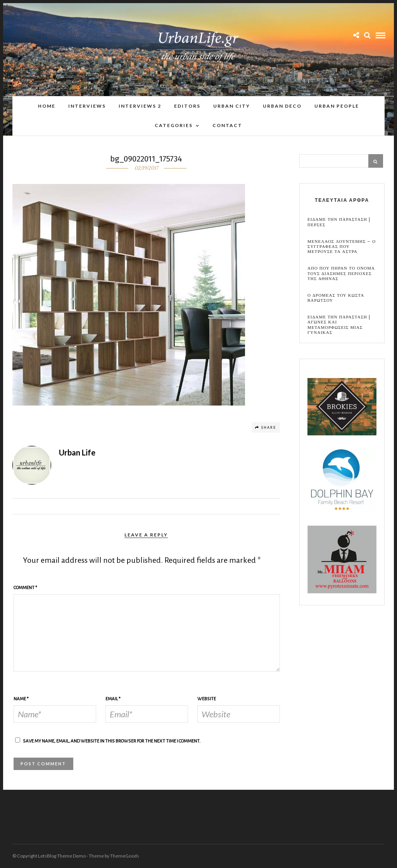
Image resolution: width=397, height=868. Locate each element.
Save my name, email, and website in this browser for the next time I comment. (112, 741)
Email (113, 699)
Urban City (232, 106)
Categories (174, 125)
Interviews (87, 106)
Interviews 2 (140, 106)
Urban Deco (282, 106)
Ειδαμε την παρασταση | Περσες (339, 222)
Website (207, 699)
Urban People (337, 106)
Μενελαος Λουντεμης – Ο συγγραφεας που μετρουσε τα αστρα (342, 247)
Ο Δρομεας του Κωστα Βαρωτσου (336, 298)
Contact (227, 125)
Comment (25, 588)
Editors (187, 106)
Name (21, 699)
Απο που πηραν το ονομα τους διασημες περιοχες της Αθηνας (341, 273)
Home (47, 106)
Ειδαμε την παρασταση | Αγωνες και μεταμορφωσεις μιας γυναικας (339, 325)
